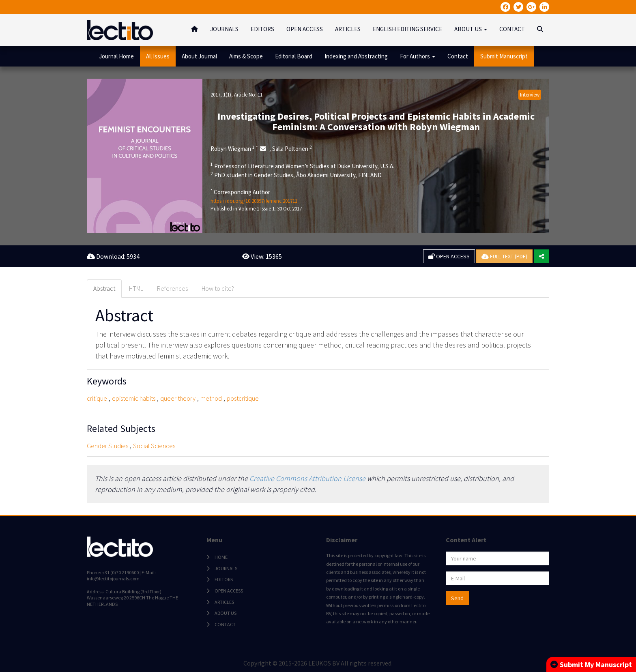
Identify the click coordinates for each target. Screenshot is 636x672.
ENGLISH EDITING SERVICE (407, 29)
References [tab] (172, 288)
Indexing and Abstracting (356, 56)
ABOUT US (226, 613)
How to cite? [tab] (218, 288)
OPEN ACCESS (305, 29)
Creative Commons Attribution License (307, 478)
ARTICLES (348, 29)
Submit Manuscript (504, 56)
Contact (458, 56)
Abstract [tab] (104, 288)
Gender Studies (107, 446)
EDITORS (262, 29)
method (211, 398)
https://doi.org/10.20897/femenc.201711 (254, 201)
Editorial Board (294, 56)
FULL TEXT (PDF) (504, 256)
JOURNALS (224, 29)
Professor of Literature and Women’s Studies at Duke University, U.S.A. (302, 166)
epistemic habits (134, 398)
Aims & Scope (246, 56)
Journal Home (116, 56)
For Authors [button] (418, 56)
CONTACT (512, 29)
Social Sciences (154, 446)
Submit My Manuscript (591, 664)
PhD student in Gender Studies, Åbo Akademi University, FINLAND (296, 175)
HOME (221, 557)
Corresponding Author (240, 192)
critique (97, 398)
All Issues (158, 56)
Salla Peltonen (292, 148)
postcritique (243, 398)
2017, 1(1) (221, 95)
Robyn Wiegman (234, 148)
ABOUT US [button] (471, 29)
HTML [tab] (136, 288)
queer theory (178, 398)
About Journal (199, 56)
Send (457, 598)
